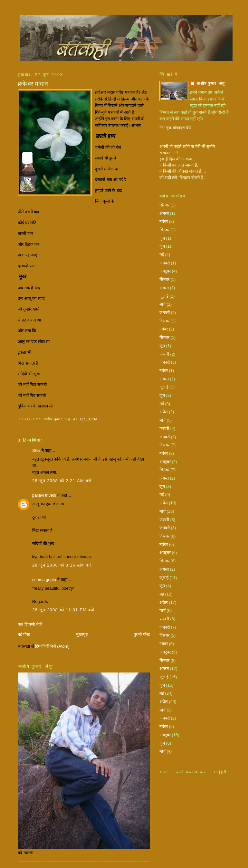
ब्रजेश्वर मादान (33, 84)
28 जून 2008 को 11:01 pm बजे (63, 610)
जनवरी (165, 263)
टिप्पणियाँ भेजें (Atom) (52, 646)
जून (162, 238)
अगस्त (164, 213)
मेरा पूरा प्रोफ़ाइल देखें (176, 128)
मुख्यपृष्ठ (82, 634)
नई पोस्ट (24, 634)
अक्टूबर (165, 271)
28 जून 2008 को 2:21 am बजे (62, 481)
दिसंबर (164, 321)
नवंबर (164, 221)
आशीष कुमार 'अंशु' (211, 83)
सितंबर (164, 205)
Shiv (36, 450)
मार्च (162, 304)
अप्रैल (164, 412)
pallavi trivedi (44, 495)
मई (162, 255)
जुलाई (164, 296)
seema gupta (44, 580)
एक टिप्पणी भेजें (30, 624)
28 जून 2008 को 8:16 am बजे (62, 565)
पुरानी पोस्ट (142, 634)
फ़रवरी (164, 354)
